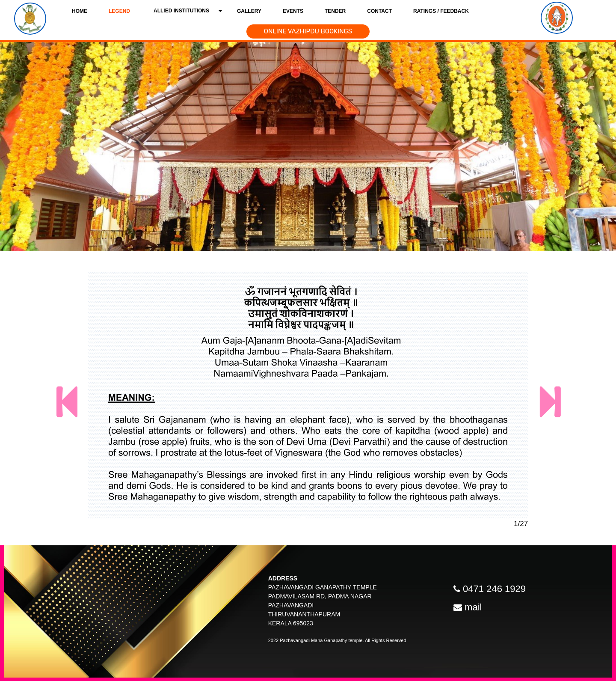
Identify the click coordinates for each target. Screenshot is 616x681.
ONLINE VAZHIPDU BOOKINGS (308, 31)
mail (473, 607)
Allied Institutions (181, 11)
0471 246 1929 (494, 589)
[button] (77, 402)
